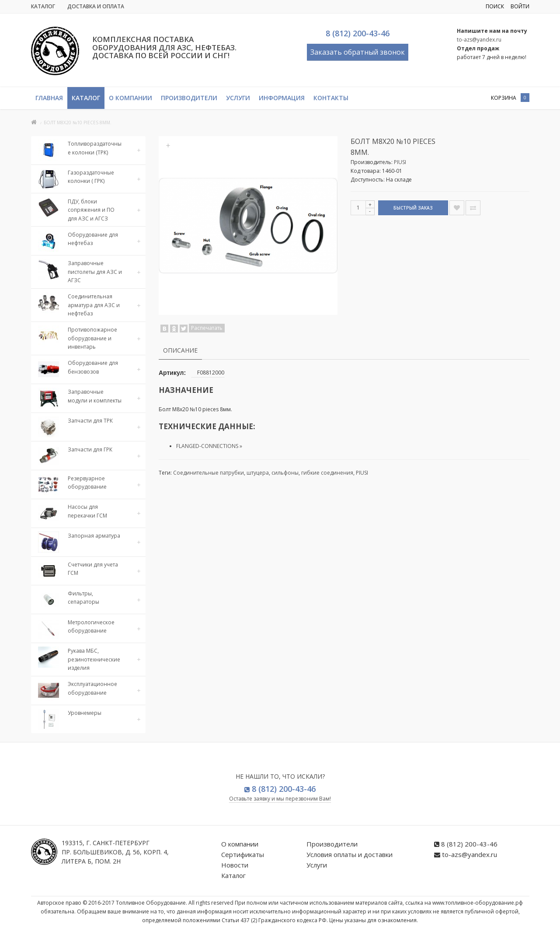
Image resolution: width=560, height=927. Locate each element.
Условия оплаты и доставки (350, 854)
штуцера (258, 473)
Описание (180, 350)
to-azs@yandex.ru (479, 40)
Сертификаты (243, 854)
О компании (130, 98)
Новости (235, 865)
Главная (49, 98)
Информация (282, 98)
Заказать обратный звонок (358, 52)
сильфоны (285, 473)
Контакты (331, 98)
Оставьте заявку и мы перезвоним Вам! (280, 799)
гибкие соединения (327, 473)
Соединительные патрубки (209, 473)
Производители (189, 98)
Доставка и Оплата (96, 6)
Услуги (238, 98)
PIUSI (400, 162)
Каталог (43, 6)
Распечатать (207, 328)
